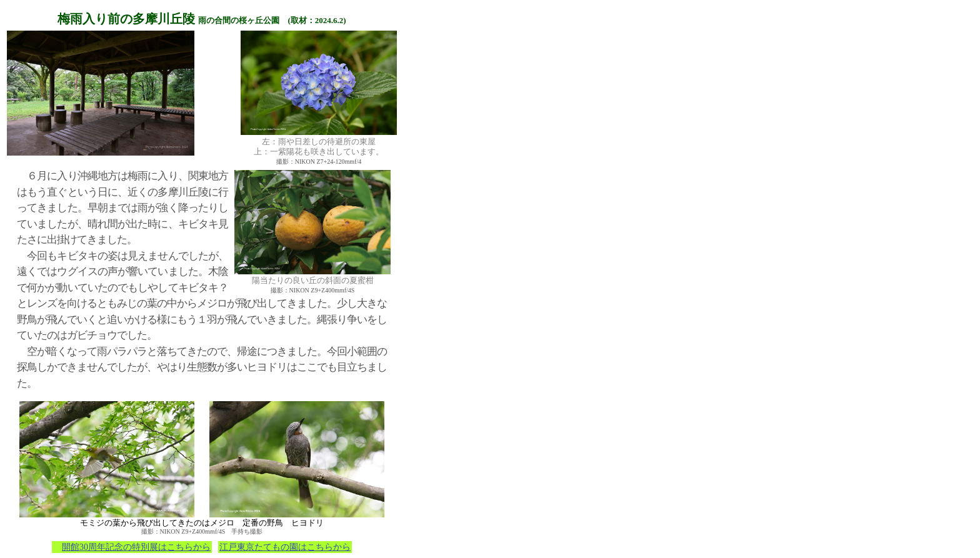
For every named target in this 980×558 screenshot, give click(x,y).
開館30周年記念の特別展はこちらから (136, 547)
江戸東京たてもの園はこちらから (285, 547)
